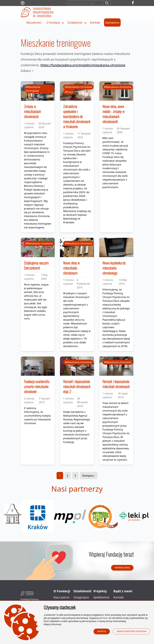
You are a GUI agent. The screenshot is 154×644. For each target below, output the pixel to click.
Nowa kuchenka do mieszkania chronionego (114, 268)
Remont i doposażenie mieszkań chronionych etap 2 (77, 386)
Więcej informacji (53, 624)
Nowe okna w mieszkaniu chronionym (71, 268)
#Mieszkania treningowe (33, 89)
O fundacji (53, 22)
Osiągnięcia (81, 597)
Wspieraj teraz (122, 568)
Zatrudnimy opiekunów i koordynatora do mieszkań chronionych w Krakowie (77, 116)
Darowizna (112, 22)
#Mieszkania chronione (78, 87)
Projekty (100, 591)
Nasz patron (62, 597)
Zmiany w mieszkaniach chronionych (32, 111)
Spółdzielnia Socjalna (101, 600)
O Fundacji (62, 591)
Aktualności (34, 22)
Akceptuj (102, 631)
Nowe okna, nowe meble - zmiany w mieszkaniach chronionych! (114, 114)
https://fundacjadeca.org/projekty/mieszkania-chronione (83, 65)
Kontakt (95, 22)
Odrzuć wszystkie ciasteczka (132, 631)
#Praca (69, 92)
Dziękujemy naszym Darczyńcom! (36, 265)
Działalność (75, 22)
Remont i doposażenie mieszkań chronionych (116, 384)
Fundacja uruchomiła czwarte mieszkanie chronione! (37, 386)
